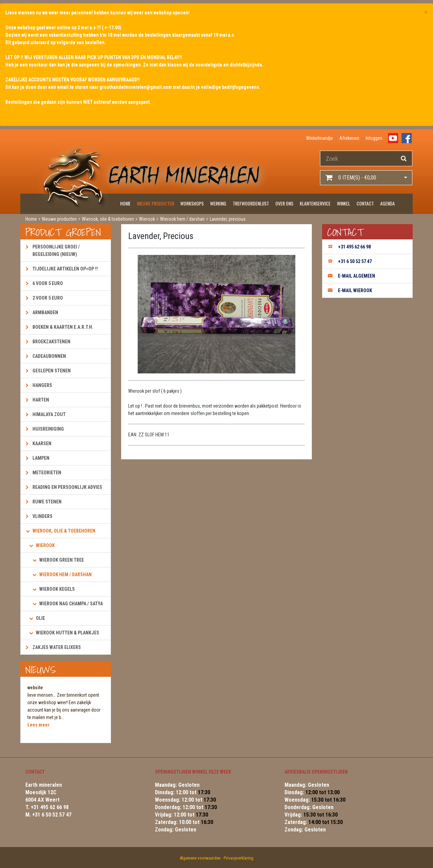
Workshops (192, 203)
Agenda (388, 203)
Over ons (284, 203)
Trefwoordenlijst (251, 203)
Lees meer (38, 725)
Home (125, 203)
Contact (365, 203)
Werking (218, 203)
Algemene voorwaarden (200, 858)
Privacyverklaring (238, 858)
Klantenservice (315, 203)
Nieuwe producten (155, 203)
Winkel (344, 203)
